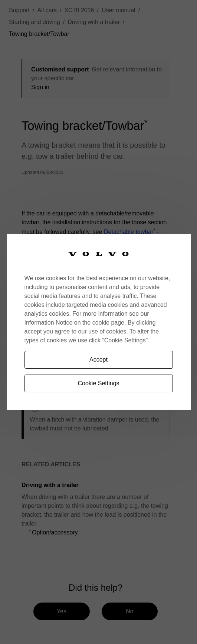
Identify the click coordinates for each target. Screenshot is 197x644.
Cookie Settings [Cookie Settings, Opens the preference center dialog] (98, 383)
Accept (98, 360)
